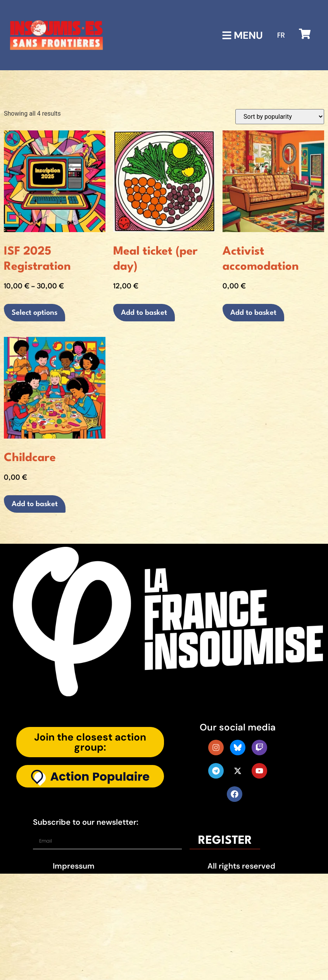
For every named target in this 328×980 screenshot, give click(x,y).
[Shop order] (280, 117)
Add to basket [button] (144, 313)
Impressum (74, 866)
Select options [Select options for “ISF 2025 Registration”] (35, 313)
